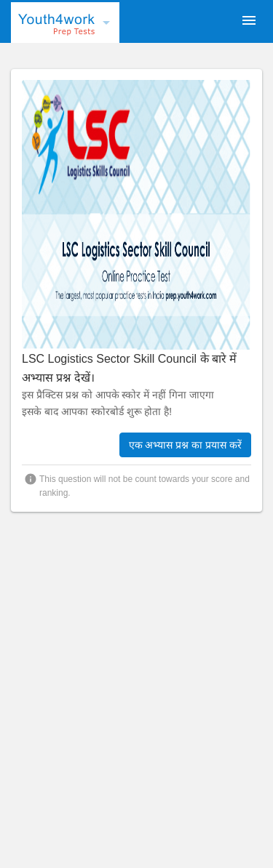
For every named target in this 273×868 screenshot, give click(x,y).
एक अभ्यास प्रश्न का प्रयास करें (185, 445)
